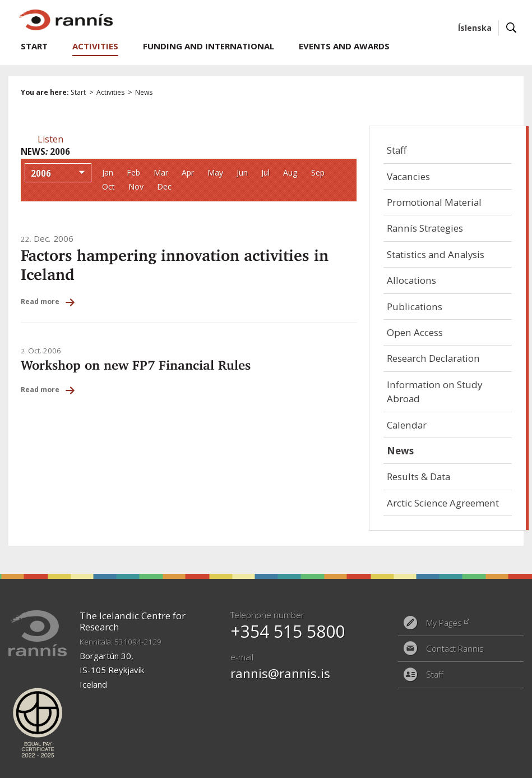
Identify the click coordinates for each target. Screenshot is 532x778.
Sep (318, 172)
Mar (161, 172)
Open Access (415, 332)
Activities (110, 92)
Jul (265, 172)
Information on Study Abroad (434, 392)
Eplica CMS (473, 764)
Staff (397, 150)
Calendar (407, 425)
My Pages (444, 623)
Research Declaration (433, 358)
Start (78, 92)
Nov (136, 187)
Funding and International (209, 46)
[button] (50, 139)
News (144, 92)
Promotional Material (434, 202)
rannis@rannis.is (280, 673)
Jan (108, 172)
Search (512, 28)
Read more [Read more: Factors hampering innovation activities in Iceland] (40, 301)
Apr (188, 172)
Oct (108, 187)
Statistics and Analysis (436, 254)
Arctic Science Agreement (443, 503)
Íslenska (475, 28)
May (215, 172)
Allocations (411, 280)
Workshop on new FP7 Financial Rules (136, 365)
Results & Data (418, 477)
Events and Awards (344, 46)
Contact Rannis (455, 648)
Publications (415, 307)
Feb (133, 172)
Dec (164, 187)
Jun (242, 172)
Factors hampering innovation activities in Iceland (175, 265)
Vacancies (408, 176)
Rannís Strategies (425, 228)
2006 (41, 173)
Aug (290, 172)
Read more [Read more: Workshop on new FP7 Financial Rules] (40, 390)
